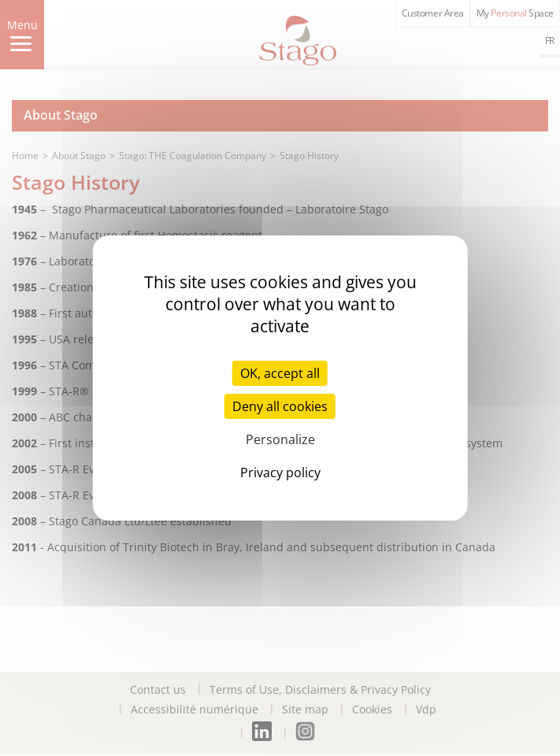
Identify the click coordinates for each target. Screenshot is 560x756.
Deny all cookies (280, 406)
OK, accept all (280, 373)
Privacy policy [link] (280, 472)
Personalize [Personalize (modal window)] (280, 439)
